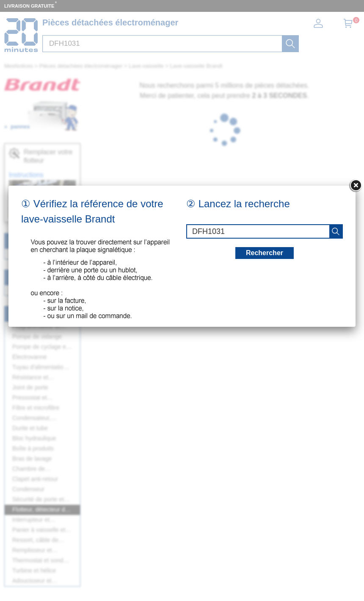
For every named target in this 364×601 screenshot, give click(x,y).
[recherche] (336, 231)
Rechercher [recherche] (265, 253)
